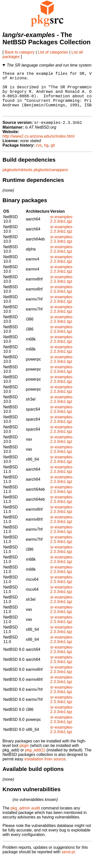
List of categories (53, 52)
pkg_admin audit (25, 818)
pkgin (24, 755)
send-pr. (69, 862)
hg (46, 155)
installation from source (45, 769)
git (53, 155)
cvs (39, 155)
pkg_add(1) (35, 760)
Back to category (20, 52)
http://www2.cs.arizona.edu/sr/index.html (38, 146)
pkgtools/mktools (17, 180)
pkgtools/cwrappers (51, 180)
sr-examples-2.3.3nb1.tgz (62, 229)
